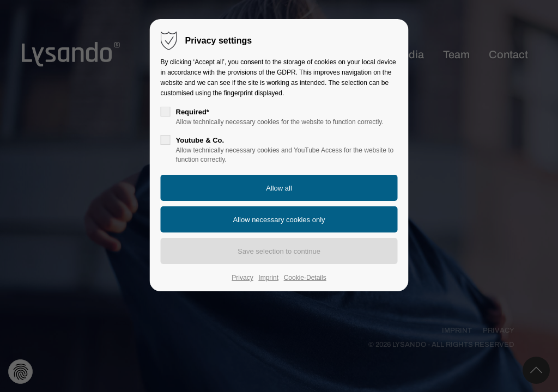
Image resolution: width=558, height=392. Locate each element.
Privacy (242, 278)
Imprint (268, 278)
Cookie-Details (305, 278)
